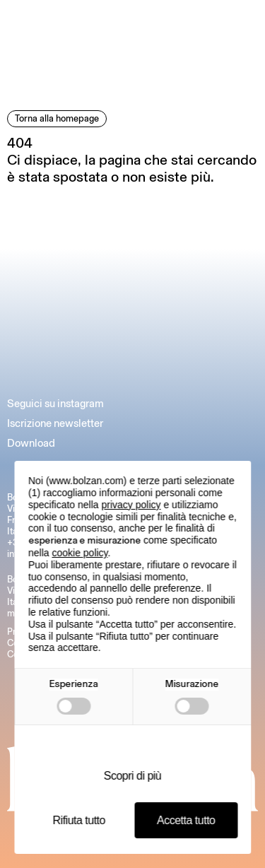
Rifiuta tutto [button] (79, 820)
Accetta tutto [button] (186, 820)
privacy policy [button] (131, 505)
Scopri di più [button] (133, 776)
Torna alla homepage (57, 118)
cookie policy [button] (79, 553)
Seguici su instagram (55, 404)
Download (31, 443)
